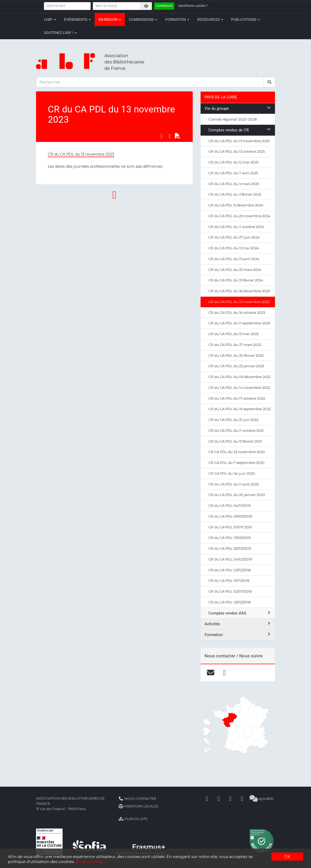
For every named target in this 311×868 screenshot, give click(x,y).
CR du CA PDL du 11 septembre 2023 (239, 323)
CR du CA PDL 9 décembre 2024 (236, 205)
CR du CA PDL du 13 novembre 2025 (239, 141)
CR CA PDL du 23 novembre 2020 (237, 452)
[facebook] (224, 673)
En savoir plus (89, 862)
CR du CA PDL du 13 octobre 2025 (237, 151)
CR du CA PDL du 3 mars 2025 (234, 184)
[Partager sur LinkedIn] (170, 136)
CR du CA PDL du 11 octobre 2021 (236, 430)
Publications (245, 19)
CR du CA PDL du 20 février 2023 (236, 355)
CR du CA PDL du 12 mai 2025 (233, 162)
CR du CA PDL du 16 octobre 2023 (237, 313)
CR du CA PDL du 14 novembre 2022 (239, 388)
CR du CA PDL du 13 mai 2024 (234, 248)
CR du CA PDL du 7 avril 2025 (233, 173)
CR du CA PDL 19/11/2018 (229, 581)
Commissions (143, 19)
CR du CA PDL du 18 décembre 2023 (239, 291)
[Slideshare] (242, 799)
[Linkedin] (218, 799)
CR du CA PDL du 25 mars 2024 (235, 270)
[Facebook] (207, 799)
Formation (177, 19)
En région (110, 19)
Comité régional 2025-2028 (233, 119)
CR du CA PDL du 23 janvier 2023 (236, 366)
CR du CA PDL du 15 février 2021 (235, 441)
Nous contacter (137, 799)
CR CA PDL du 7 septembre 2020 (236, 463)
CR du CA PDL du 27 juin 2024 (234, 237)
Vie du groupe (238, 108)
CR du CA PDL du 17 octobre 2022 (237, 398)
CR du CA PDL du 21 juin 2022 (233, 420)
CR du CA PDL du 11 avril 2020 (234, 484)
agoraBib (262, 799)
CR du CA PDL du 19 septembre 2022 (240, 409)
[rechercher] (269, 82)
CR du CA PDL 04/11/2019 (230, 505)
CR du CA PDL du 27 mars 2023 (235, 345)
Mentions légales (138, 806)
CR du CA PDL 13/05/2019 (230, 538)
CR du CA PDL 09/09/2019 (230, 516)
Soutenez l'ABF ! (60, 33)
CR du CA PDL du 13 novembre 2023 (81, 154)
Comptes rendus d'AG (240, 613)
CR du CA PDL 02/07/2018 (230, 591)
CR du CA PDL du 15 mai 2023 (233, 334)
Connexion (164, 6)
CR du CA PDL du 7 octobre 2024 (236, 227)
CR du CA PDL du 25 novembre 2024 (239, 216)
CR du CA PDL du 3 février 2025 (235, 194)
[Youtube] (230, 799)
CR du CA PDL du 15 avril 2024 (234, 259)
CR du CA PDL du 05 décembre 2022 (239, 377)
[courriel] (210, 673)
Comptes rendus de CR (240, 130)
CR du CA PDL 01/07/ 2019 (230, 527)
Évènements (77, 19)
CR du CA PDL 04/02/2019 (230, 559)
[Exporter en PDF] (177, 136)
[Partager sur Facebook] (161, 136)
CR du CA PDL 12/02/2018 (230, 602)
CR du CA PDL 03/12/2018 (230, 570)
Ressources (210, 19)
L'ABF (50, 19)
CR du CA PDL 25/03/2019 (230, 548)
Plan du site (133, 819)
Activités (238, 624)
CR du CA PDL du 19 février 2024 (236, 280)
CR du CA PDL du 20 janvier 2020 (237, 495)
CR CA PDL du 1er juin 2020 (232, 473)
